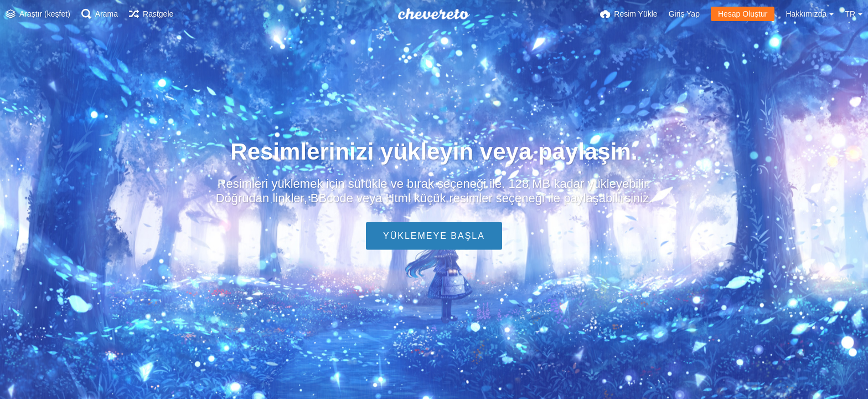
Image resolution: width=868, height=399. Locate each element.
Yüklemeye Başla (434, 236)
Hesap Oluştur (743, 14)
